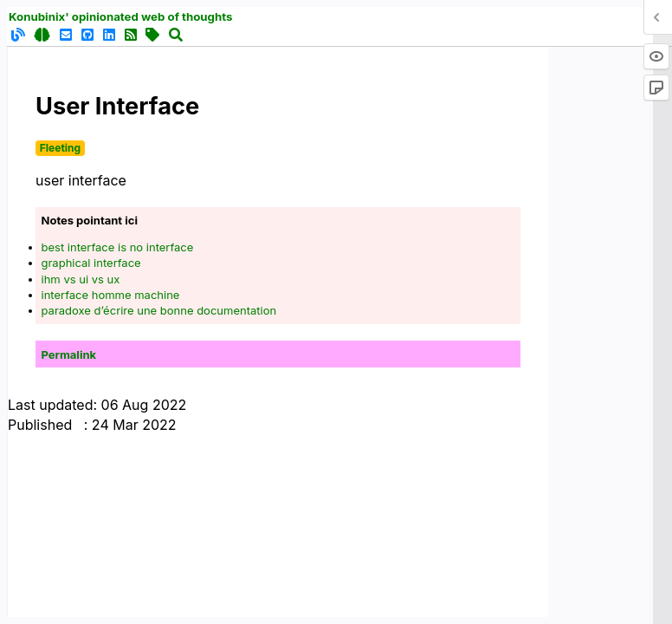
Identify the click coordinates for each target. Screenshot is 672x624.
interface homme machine (111, 295)
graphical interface (91, 263)
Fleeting (60, 148)
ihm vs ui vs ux (81, 279)
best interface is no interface (118, 247)
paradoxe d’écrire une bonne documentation (159, 310)
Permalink (69, 354)
